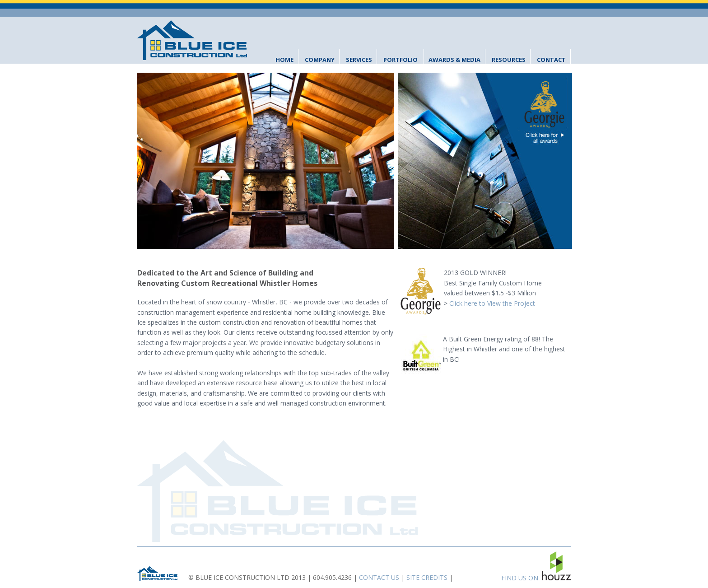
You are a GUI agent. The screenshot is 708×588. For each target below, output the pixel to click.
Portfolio (401, 60)
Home (284, 60)
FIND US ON (536, 567)
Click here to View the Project (492, 303)
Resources (509, 60)
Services (359, 60)
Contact (551, 60)
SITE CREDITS (427, 577)
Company (320, 60)
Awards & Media (454, 60)
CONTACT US (379, 577)
